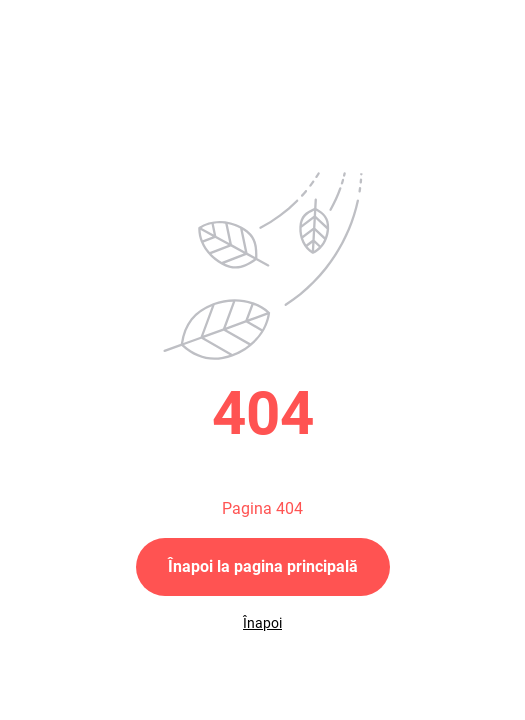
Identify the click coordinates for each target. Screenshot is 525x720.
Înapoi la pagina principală (263, 566)
